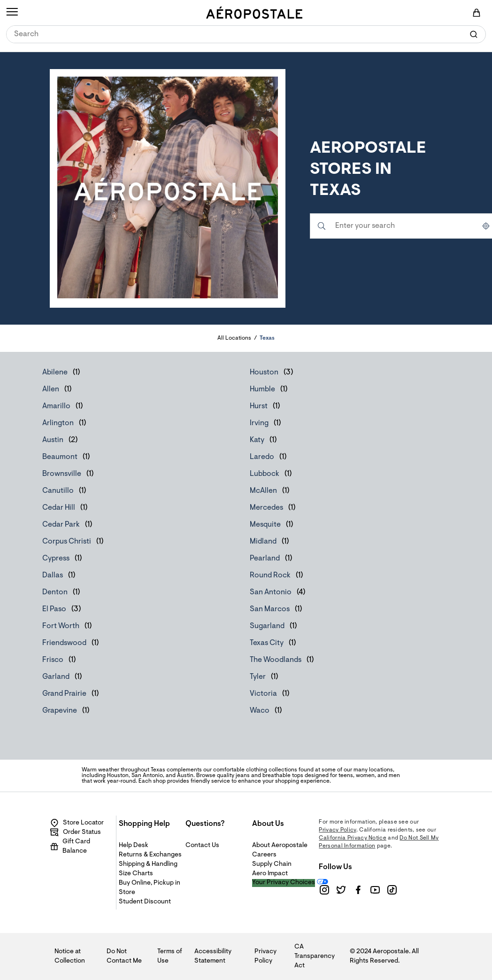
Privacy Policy (337, 830)
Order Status (75, 832)
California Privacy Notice (353, 838)
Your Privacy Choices (284, 883)
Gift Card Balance (70, 847)
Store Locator (77, 823)
